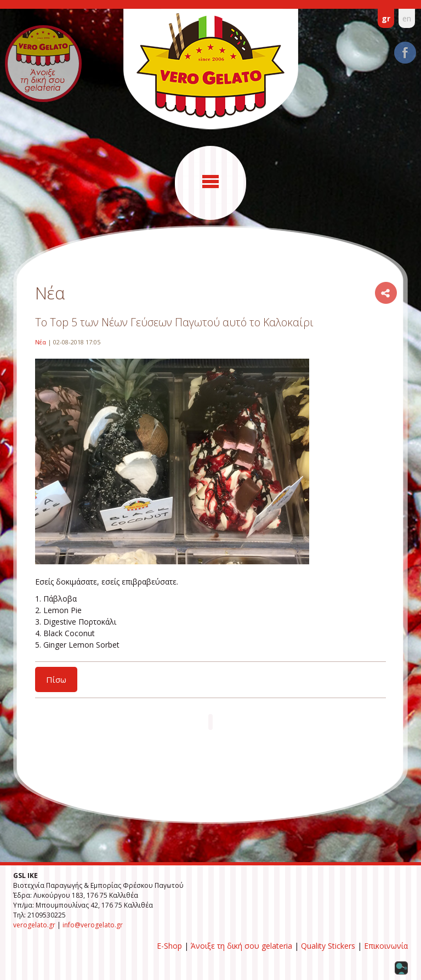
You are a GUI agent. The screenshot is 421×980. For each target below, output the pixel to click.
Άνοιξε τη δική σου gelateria (241, 946)
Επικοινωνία (386, 946)
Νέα (41, 342)
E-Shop (169, 946)
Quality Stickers (328, 946)
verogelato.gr (34, 925)
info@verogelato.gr (93, 925)
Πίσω (56, 679)
